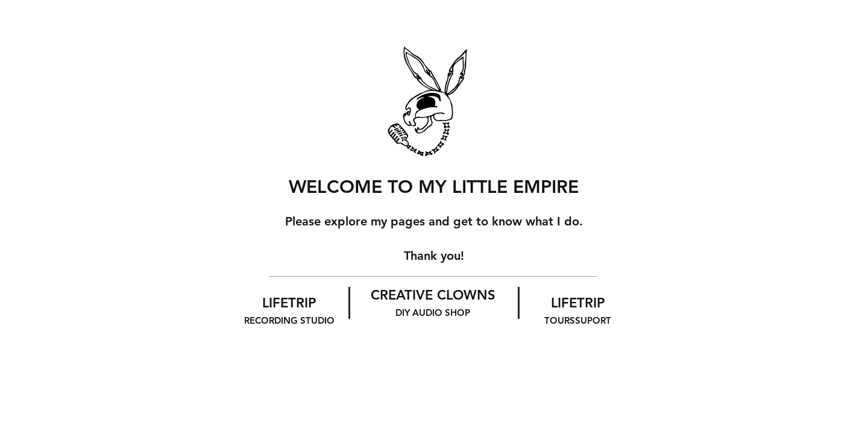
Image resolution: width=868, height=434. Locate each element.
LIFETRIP (289, 310)
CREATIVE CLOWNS (433, 303)
